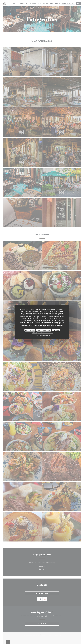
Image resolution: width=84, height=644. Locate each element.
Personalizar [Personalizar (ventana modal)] (56, 330)
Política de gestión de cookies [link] (42, 335)
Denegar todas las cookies (44, 330)
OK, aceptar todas (30, 330)
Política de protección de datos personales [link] (43, 333)
